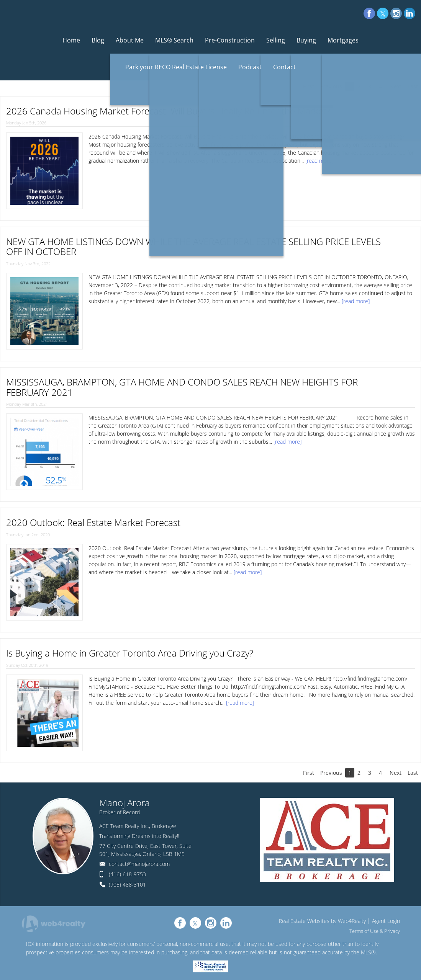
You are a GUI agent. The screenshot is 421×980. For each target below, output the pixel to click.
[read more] (319, 161)
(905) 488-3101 (127, 884)
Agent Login (386, 921)
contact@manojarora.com (139, 864)
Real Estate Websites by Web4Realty (322, 921)
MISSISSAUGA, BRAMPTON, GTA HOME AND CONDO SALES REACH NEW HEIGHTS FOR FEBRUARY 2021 (182, 387)
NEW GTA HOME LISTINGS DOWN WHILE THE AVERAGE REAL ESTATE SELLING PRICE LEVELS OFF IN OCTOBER (193, 246)
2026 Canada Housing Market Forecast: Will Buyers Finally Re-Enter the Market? (168, 111)
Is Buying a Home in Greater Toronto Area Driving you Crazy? (130, 653)
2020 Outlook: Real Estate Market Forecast (93, 522)
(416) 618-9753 (127, 874)
